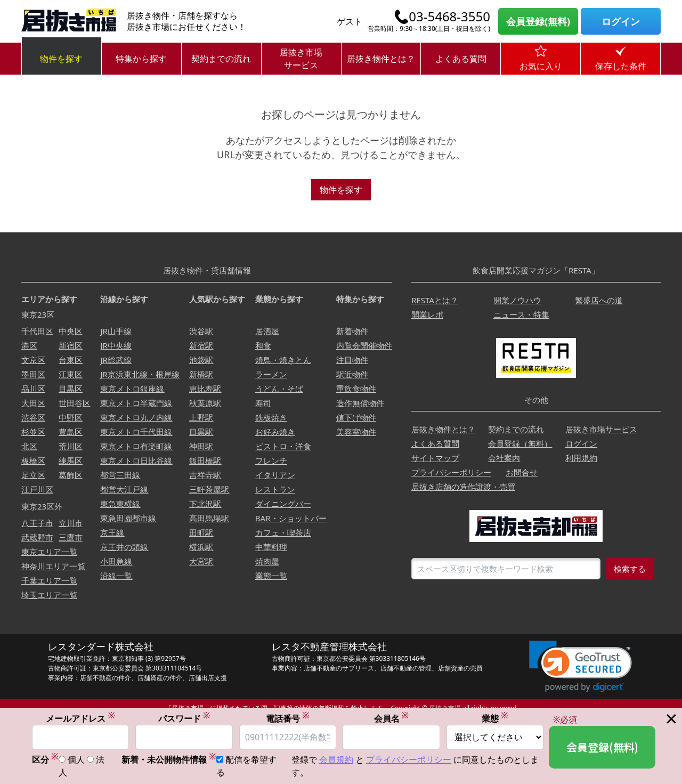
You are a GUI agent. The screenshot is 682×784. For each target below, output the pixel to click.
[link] (580, 666)
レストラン (275, 489)
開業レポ (427, 314)
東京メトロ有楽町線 (136, 446)
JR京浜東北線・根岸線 (140, 374)
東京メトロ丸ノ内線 (136, 417)
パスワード (184, 718)
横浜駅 (201, 547)
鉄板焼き (271, 417)
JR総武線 (116, 360)
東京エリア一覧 (49, 552)
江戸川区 (37, 489)
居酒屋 (267, 331)
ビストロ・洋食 (283, 446)
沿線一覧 (116, 576)
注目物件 (352, 360)
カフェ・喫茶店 (283, 532)
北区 (29, 446)
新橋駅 (201, 374)
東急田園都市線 (128, 518)
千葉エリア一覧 (49, 580)
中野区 (71, 417)
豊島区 (71, 432)
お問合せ (522, 472)
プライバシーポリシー (451, 472)
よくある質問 (461, 59)
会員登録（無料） (520, 443)
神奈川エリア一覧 (53, 566)
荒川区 (71, 446)
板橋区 (33, 460)
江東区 (71, 374)
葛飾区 (71, 475)
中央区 (71, 331)
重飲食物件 (356, 389)
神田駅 (201, 446)
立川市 (71, 523)
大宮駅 (201, 561)
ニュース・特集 (521, 314)
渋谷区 (33, 417)
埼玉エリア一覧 (49, 595)
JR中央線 (116, 345)
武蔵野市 (37, 537)
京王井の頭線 (124, 547)
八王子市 (37, 523)
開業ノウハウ (517, 300)
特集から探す (141, 59)
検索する (630, 569)
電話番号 (288, 718)
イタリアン (275, 475)
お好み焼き (275, 432)
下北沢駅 (205, 504)
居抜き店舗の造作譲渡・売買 (463, 487)
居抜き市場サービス (301, 59)
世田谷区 (75, 403)
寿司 (263, 403)
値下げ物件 (356, 417)
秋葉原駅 (205, 403)
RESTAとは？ (435, 300)
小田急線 (116, 561)
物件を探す (61, 59)
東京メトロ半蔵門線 (136, 403)
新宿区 (71, 345)
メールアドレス (80, 718)
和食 (263, 345)
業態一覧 (271, 576)
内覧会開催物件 (364, 345)
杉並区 (33, 432)
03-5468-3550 (449, 17)
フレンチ (271, 460)
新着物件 (352, 331)
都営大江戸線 (124, 489)
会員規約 (336, 760)
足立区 (33, 475)
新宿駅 (201, 345)
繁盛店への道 (599, 300)
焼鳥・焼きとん (283, 360)
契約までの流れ (221, 59)
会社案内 (504, 458)
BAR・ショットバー (291, 518)
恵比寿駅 (205, 389)
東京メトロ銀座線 (132, 389)
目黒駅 (201, 432)
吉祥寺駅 (205, 475)
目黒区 (71, 389)
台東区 (71, 360)
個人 (76, 760)
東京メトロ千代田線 (136, 432)
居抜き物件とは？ (381, 59)
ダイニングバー (283, 504)
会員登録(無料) (538, 21)
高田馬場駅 (209, 518)
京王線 (112, 532)
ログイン (621, 21)
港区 (29, 345)
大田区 (33, 403)
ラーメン (271, 374)
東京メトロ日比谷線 (136, 460)
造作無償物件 (360, 403)
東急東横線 (120, 504)
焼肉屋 (267, 561)
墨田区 (33, 374)
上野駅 (201, 417)
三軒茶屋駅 (209, 489)
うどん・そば (279, 389)
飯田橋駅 (205, 460)
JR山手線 (116, 331)
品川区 (33, 389)
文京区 (33, 360)
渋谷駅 (201, 331)
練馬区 (71, 460)
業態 (495, 718)
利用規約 (581, 458)
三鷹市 (71, 537)
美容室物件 (356, 432)
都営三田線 (120, 475)
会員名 (392, 718)
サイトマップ (435, 458)
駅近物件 (352, 374)
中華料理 (271, 547)
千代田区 (37, 331)
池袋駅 (201, 360)
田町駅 (201, 532)
